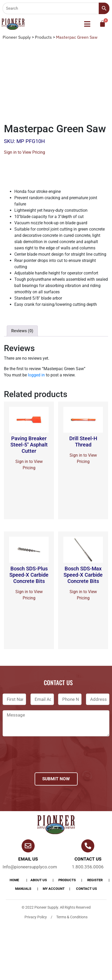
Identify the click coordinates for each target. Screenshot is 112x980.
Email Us (28, 859)
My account (54, 889)
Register (95, 880)
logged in (36, 375)
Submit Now (56, 779)
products (67, 880)
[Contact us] (88, 846)
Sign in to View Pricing (24, 152)
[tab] (22, 331)
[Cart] (102, 24)
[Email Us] (28, 846)
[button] (87, 24)
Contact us (88, 859)
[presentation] (42, 761)
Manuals (23, 889)
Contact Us (86, 889)
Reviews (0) (22, 331)
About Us (39, 880)
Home (14, 880)
